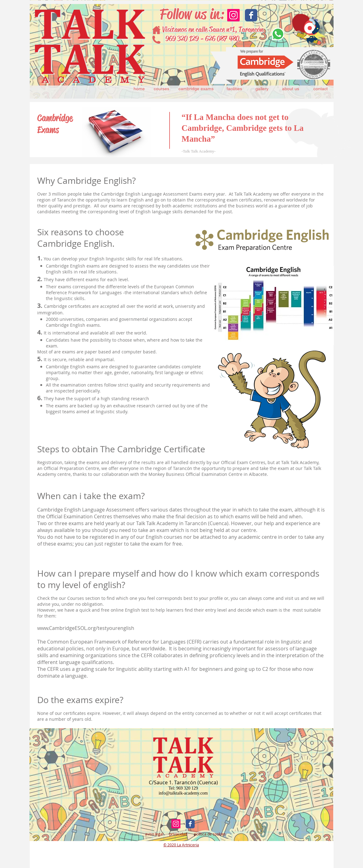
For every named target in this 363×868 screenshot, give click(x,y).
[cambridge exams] (196, 89)
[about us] (291, 89)
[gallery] (262, 89)
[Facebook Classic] (251, 15)
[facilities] (235, 89)
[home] (139, 89)
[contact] (321, 89)
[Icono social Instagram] (233, 15)
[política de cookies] (210, 834)
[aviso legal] (154, 834)
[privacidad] (178, 834)
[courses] (162, 89)
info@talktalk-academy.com (183, 793)
